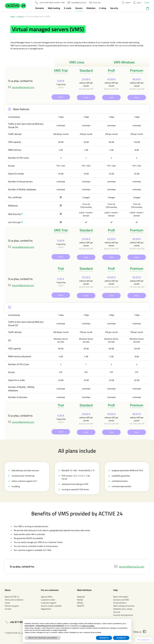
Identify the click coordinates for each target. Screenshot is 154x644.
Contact (8, 609)
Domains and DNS (121, 600)
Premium (137, 70)
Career (8, 603)
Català (147, 3)
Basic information (121, 597)
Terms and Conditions (14, 600)
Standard (86, 70)
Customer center (48, 600)
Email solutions (120, 603)
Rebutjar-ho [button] (104, 638)
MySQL (80, 600)
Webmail (81, 597)
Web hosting (54, 8)
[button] (15, 6)
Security (114, 8)
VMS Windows (124, 62)
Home (13, 16)
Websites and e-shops (123, 609)
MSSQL (80, 603)
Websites (91, 8)
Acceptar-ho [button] (121, 638)
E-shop (103, 8)
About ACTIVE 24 (12, 597)
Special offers (47, 597)
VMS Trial (61, 70)
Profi (111, 70)
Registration (46, 609)
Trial (61, 268)
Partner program (12, 606)
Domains (40, 8)
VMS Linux (77, 62)
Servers (79, 8)
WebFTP (81, 606)
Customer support (49, 603)
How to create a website (51, 606)
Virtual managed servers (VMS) (38, 16)
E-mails (68, 8)
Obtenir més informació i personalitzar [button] (43, 638)
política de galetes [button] (88, 626)
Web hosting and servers (124, 606)
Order (61, 97)
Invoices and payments (123, 615)
